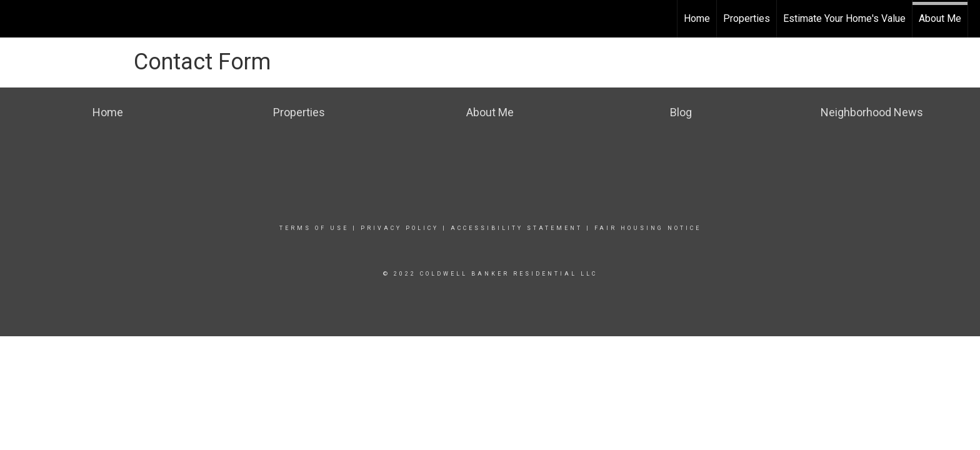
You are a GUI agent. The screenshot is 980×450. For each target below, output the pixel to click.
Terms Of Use (314, 228)
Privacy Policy (400, 228)
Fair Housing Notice (648, 228)
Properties (747, 18)
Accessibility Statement (517, 228)
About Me (940, 18)
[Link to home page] (16, 17)
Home (697, 18)
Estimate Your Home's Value (844, 18)
